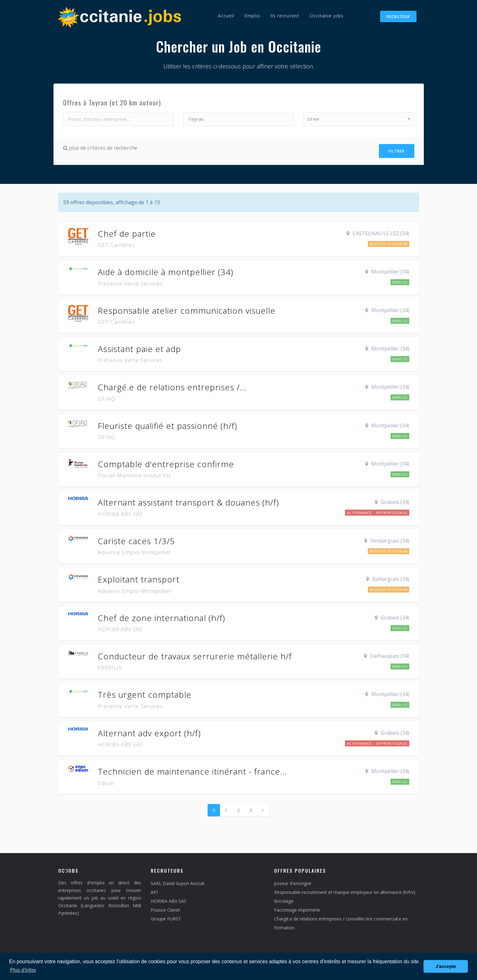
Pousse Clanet (165, 909)
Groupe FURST (166, 917)
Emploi (252, 16)
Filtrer (397, 151)
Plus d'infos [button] (23, 970)
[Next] (263, 809)
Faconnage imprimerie (297, 909)
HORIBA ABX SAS (169, 900)
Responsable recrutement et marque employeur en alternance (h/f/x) (345, 891)
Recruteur (398, 17)
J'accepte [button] (446, 966)
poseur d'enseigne (293, 882)
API (154, 891)
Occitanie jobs (326, 16)
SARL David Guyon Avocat (178, 882)
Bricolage (284, 900)
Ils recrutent (285, 16)
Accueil (226, 16)
